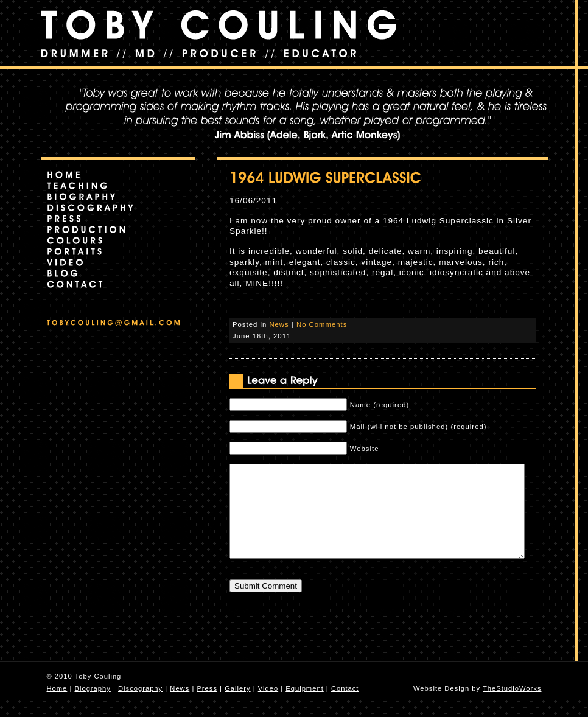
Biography (92, 707)
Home (57, 707)
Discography (140, 707)
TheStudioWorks (512, 707)
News (279, 324)
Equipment (305, 707)
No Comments (322, 324)
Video (268, 707)
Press (207, 707)
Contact (345, 707)
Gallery (237, 707)
